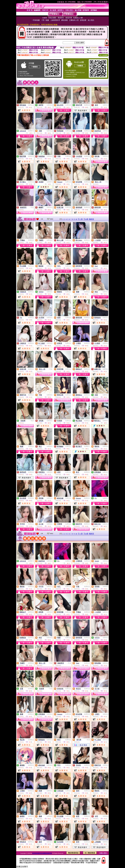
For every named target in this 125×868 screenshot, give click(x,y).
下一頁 (80, 219)
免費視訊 (31, 105)
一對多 (106, 182)
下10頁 (86, 219)
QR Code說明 (103, 55)
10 (76, 219)
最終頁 (91, 219)
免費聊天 (31, 131)
